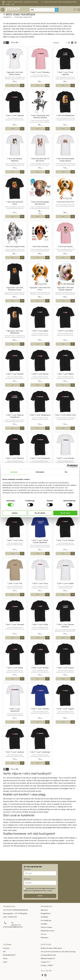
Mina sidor (44, 910)
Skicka (40, 896)
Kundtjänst (44, 917)
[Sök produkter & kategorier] (42, 10)
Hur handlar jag (46, 921)
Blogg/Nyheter (46, 914)
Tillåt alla (65, 513)
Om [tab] (66, 472)
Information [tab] (40, 472)
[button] (4, 2)
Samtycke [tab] (14, 472)
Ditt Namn (27, 879)
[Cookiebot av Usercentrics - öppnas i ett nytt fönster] (68, 466)
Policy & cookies (46, 927)
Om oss (43, 934)
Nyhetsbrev (45, 938)
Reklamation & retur (48, 931)
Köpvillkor (44, 924)
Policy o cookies (47, 891)
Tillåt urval (40, 513)
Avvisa (15, 513)
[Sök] (57, 10)
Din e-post (27, 869)
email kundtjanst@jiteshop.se (13, 927)
